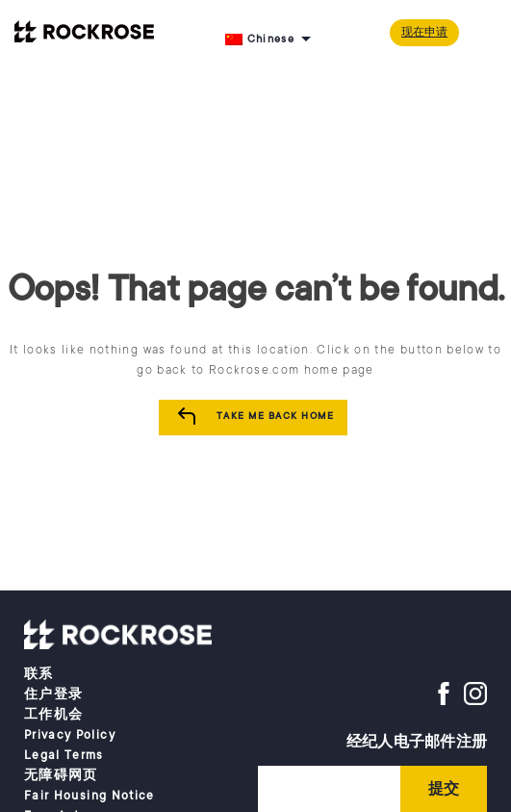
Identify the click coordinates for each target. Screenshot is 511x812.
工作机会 (53, 715)
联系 (39, 674)
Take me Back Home (276, 416)
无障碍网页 (61, 775)
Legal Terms (64, 755)
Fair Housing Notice (89, 796)
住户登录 (53, 694)
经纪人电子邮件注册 (417, 742)
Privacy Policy (70, 735)
